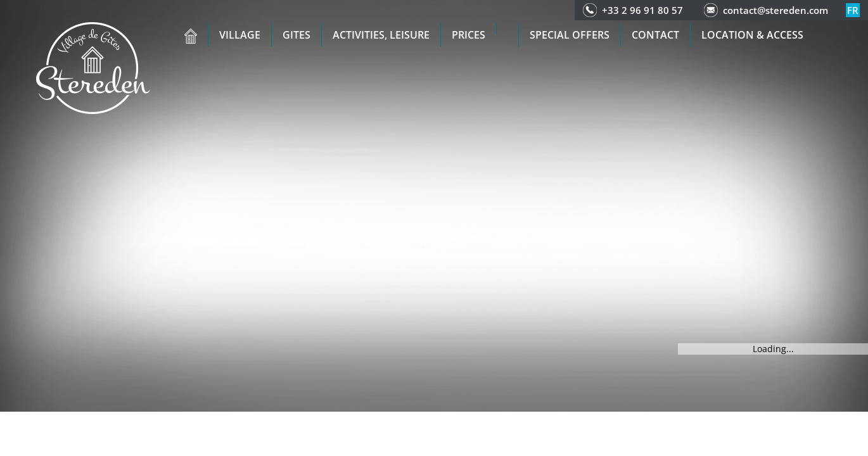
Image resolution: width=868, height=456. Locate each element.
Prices (469, 35)
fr (853, 10)
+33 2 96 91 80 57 (642, 10)
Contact (655, 35)
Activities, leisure (381, 35)
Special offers (570, 35)
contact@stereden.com (775, 10)
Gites (297, 35)
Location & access (752, 35)
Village (240, 35)
